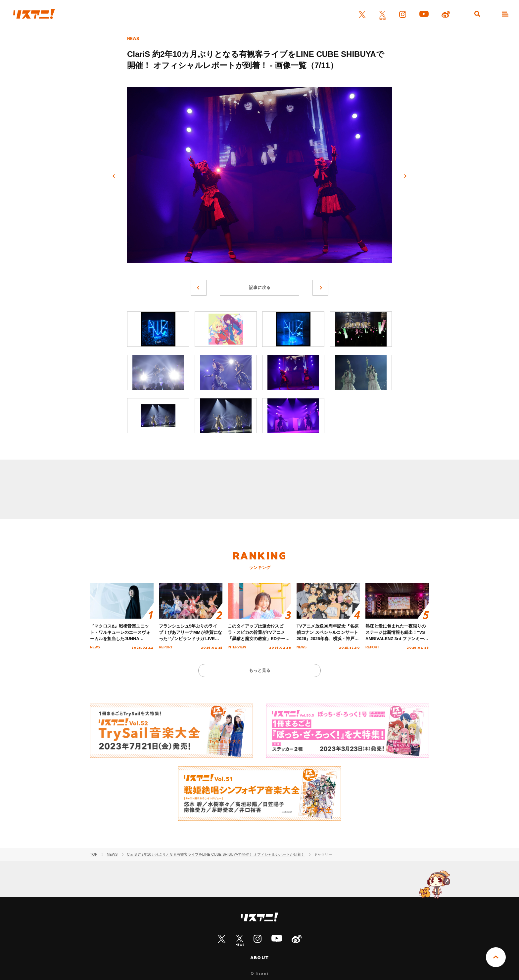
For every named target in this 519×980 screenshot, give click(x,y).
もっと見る (260, 670)
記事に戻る (260, 287)
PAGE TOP (496, 957)
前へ (114, 176)
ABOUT (259, 958)
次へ (405, 176)
